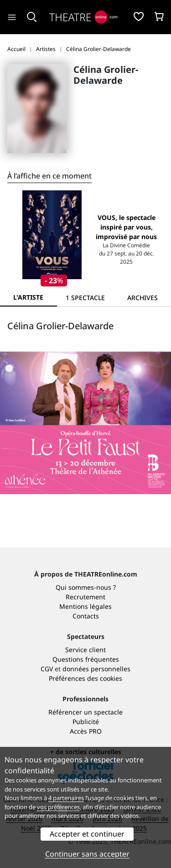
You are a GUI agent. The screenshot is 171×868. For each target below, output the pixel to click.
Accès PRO (86, 731)
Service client (85, 650)
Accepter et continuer (87, 834)
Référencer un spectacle (85, 712)
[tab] (85, 298)
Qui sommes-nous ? (86, 587)
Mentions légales (85, 606)
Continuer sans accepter (87, 854)
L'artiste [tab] (28, 297)
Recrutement (85, 597)
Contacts (86, 616)
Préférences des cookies (85, 678)
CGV (47, 669)
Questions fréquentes (86, 659)
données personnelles (96, 669)
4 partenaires (66, 798)
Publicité (86, 722)
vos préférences (58, 807)
